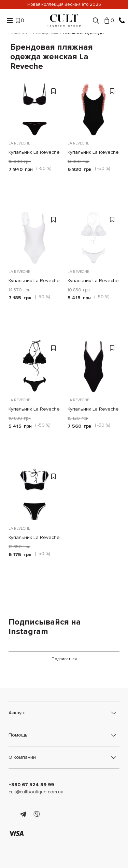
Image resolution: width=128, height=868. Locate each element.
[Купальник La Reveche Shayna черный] (35, 366)
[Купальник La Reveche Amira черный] (94, 109)
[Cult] (64, 21)
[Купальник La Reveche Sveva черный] (94, 366)
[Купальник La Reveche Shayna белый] (94, 238)
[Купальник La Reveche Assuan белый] (35, 238)
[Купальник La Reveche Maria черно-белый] (35, 495)
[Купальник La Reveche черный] (35, 109)
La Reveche (19, 143)
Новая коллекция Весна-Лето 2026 (64, 4)
